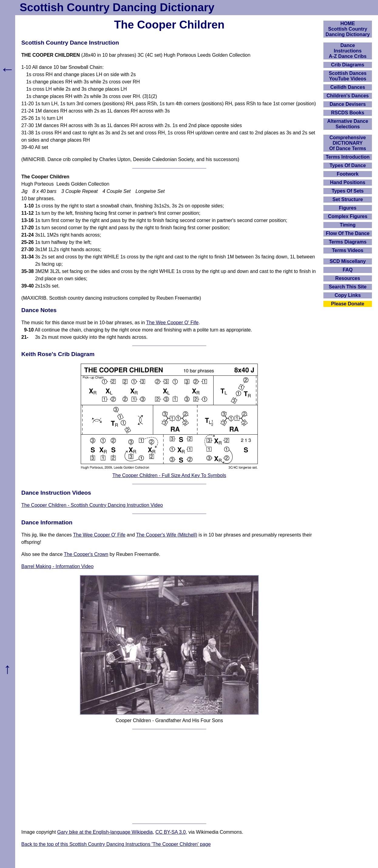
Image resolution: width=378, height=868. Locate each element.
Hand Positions (348, 182)
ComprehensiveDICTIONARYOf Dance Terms (348, 143)
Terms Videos (348, 250)
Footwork (348, 174)
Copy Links (348, 295)
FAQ (348, 270)
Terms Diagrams (348, 242)
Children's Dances (348, 96)
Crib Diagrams (348, 65)
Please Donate (348, 304)
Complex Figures (348, 216)
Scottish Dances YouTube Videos (348, 76)
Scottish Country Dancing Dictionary (117, 7)
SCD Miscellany (348, 261)
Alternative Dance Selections (348, 124)
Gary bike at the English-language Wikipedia (105, 832)
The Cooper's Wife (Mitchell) (167, 535)
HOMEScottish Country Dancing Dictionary (348, 29)
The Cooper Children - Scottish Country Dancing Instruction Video (92, 505)
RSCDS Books (348, 113)
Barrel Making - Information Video (57, 566)
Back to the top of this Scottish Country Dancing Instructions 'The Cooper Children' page (116, 844)
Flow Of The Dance (348, 233)
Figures (348, 208)
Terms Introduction (348, 157)
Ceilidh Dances (348, 87)
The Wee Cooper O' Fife (172, 323)
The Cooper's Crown (86, 554)
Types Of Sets (348, 191)
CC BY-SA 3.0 (170, 832)
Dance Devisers (348, 104)
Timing (348, 225)
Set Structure (348, 199)
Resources (348, 278)
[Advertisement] (169, 776)
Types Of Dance (348, 165)
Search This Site (348, 287)
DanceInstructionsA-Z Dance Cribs (348, 51)
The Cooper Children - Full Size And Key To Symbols (169, 475)
